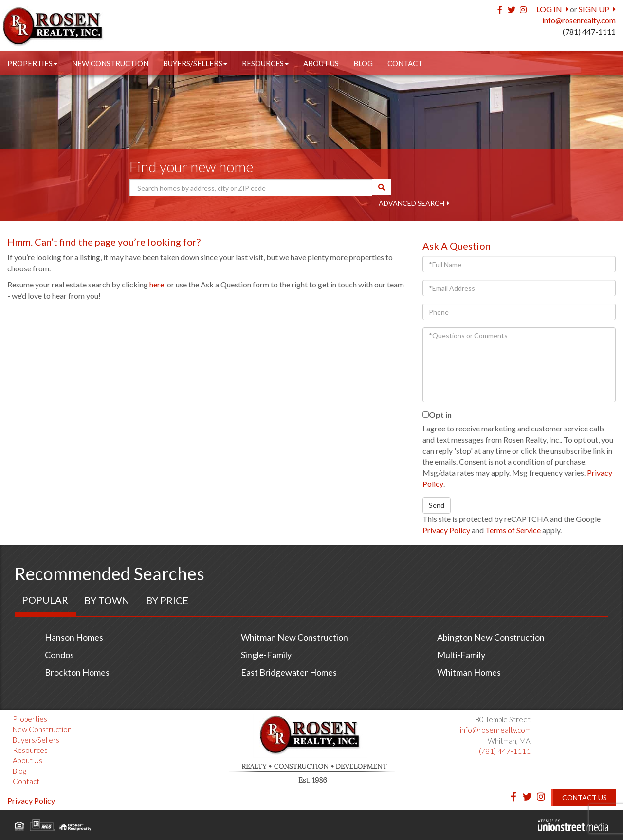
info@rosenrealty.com (579, 20)
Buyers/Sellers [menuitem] (195, 63)
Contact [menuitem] (405, 63)
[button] (382, 187)
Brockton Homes (77, 672)
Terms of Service (513, 530)
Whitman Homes (469, 672)
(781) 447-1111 (589, 31)
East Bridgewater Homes (289, 672)
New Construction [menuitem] (110, 63)
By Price (167, 600)
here (157, 284)
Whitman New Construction (294, 637)
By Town (107, 600)
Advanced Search (412, 203)
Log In (549, 9)
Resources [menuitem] (265, 63)
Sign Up (594, 9)
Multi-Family (461, 655)
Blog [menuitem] (363, 63)
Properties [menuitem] (32, 63)
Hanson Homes (74, 637)
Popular (45, 600)
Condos (59, 655)
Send (437, 505)
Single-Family (266, 655)
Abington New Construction (491, 637)
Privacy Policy (446, 530)
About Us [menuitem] (321, 63)
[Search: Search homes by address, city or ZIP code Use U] (251, 188)
